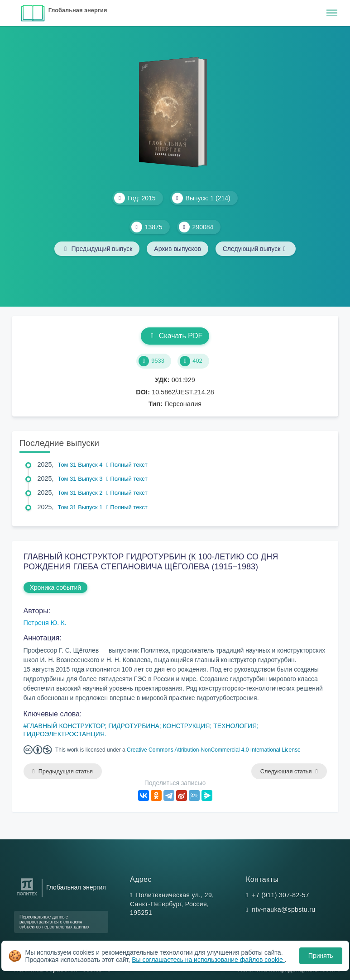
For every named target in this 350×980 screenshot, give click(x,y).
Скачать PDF (175, 336)
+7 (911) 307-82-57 (280, 895)
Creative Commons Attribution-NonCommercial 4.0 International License (214, 750)
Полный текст (127, 465)
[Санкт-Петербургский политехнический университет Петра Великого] (27, 896)
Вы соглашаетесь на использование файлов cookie (208, 960)
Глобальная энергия (78, 10)
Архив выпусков (177, 249)
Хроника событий (56, 587)
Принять (321, 956)
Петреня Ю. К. (45, 623)
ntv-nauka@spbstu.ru (283, 909)
